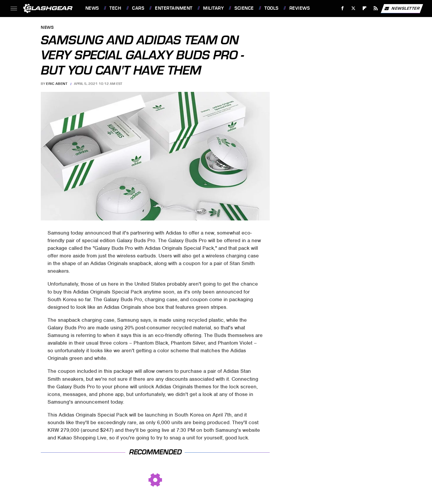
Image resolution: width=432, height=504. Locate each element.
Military (213, 8)
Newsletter (402, 9)
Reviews (300, 8)
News (92, 8)
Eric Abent (57, 84)
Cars (138, 8)
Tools (271, 8)
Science (244, 8)
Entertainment (174, 8)
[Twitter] (353, 8)
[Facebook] (342, 8)
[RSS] (376, 8)
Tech (115, 8)
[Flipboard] (365, 8)
